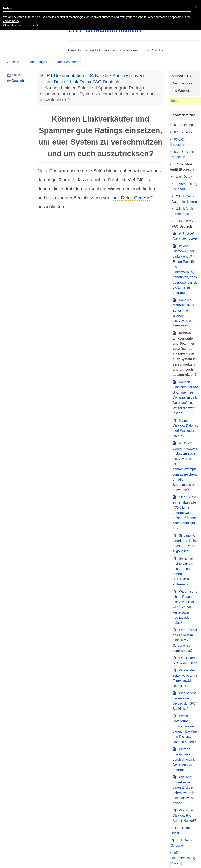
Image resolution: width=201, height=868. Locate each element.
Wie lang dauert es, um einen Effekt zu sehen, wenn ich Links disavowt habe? (185, 790)
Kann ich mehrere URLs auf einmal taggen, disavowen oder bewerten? (184, 313)
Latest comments (69, 62)
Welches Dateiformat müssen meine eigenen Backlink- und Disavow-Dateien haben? (186, 728)
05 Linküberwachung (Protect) (182, 857)
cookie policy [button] (11, 14)
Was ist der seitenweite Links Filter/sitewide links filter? (185, 678)
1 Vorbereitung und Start (185, 186)
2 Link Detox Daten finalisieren (184, 199)
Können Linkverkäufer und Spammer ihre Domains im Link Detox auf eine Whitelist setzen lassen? (186, 397)
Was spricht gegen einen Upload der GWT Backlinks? (185, 701)
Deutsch (16, 81)
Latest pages (38, 62)
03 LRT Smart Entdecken (182, 154)
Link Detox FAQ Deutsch (95, 82)
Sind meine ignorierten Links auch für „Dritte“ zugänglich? (185, 543)
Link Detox (55, 82)
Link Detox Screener (182, 843)
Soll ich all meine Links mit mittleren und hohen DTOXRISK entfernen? (184, 571)
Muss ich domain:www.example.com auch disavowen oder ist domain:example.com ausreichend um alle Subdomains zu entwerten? (185, 466)
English (15, 75)
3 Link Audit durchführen (182, 211)
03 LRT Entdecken (177, 142)
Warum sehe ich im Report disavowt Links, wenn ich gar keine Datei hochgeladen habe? (185, 607)
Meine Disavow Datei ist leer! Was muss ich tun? (185, 428)
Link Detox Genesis (131, 198)
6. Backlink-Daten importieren (186, 236)
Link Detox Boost (181, 830)
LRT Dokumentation (105, 30)
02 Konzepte (181, 132)
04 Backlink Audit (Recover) (116, 76)
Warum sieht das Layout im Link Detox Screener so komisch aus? (185, 640)
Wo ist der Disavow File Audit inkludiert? (184, 815)
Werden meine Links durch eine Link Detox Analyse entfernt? (184, 759)
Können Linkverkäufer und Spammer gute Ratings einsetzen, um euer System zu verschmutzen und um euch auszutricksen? (185, 354)
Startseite (12, 62)
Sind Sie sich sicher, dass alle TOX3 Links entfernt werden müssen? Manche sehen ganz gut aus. (186, 512)
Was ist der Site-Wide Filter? (185, 660)
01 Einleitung (181, 125)
